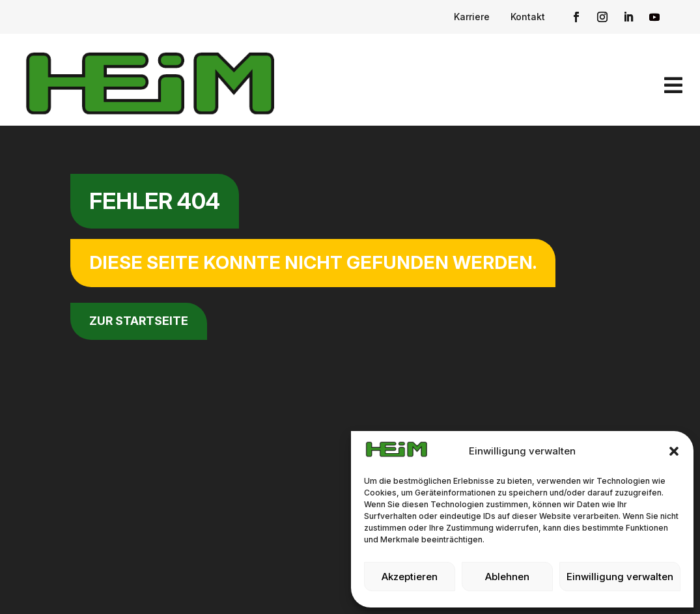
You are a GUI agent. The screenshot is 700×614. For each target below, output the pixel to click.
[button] (674, 451)
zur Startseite (139, 321)
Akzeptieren (410, 577)
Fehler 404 (155, 201)
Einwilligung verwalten (620, 577)
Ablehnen (507, 577)
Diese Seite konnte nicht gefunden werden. (313, 262)
